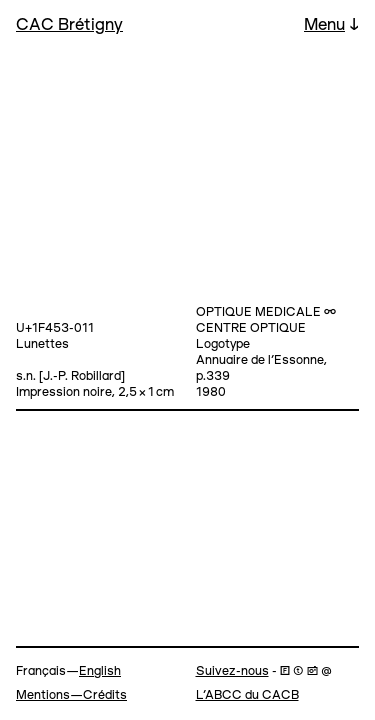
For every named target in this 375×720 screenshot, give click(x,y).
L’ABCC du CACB (247, 695)
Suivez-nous (232, 671)
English (100, 671)
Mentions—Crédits (71, 695)
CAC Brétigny (69, 25)
